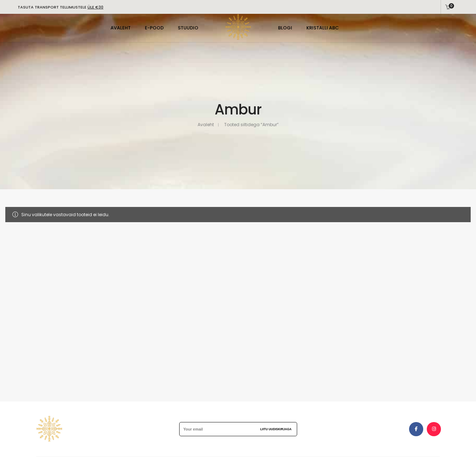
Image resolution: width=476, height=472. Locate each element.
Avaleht (206, 125)
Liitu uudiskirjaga (276, 429)
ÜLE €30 (95, 7)
